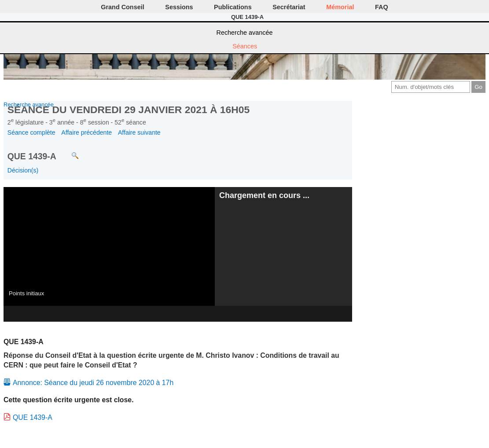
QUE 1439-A (33, 417)
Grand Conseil (122, 7)
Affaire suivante (139, 132)
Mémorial (340, 7)
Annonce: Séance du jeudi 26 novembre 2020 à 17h (93, 383)
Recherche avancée (245, 33)
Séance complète (31, 132)
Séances (245, 46)
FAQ (382, 7)
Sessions (179, 7)
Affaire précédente (86, 132)
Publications (233, 7)
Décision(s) (23, 170)
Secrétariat (289, 7)
